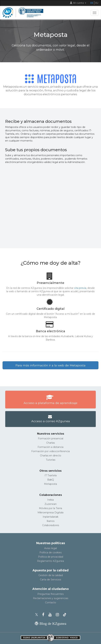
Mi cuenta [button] (78, 3)
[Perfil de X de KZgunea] (38, 615)
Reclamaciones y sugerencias (51, 598)
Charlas (50, 443)
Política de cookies (50, 552)
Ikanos (50, 521)
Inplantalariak (50, 517)
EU (97, 3)
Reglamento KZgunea (50, 561)
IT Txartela (51, 475)
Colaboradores (51, 525)
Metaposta (50, 484)
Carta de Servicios (50, 580)
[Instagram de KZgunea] (58, 615)
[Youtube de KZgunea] (51, 615)
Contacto (51, 602)
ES (92, 3)
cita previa (80, 288)
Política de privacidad (51, 557)
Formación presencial (51, 439)
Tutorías (51, 460)
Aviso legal (50, 548)
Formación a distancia (50, 447)
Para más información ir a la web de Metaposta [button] (50, 365)
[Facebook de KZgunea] (44, 615)
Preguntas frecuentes (50, 594)
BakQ (51, 480)
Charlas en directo (51, 456)
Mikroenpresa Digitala (50, 513)
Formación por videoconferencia (50, 451)
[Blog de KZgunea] (50, 624)
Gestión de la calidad (51, 575)
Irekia (50, 500)
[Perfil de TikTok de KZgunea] (65, 615)
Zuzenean (51, 504)
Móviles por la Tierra (50, 508)
